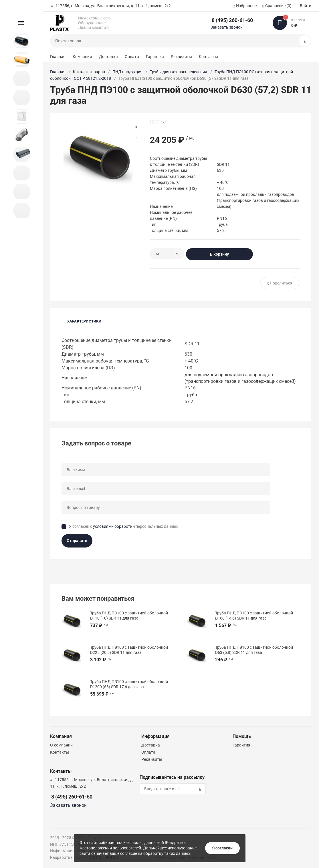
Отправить (77, 541)
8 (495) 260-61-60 (232, 20)
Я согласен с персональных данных (124, 526)
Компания (82, 57)
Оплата (132, 57)
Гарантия (155, 57)
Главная (58, 57)
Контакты (208, 57)
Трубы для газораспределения (179, 72)
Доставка (108, 57)
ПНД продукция (127, 72)
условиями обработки (114, 526)
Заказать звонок (227, 27)
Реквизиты (181, 57)
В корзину (219, 254)
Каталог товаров (89, 72)
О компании (61, 745)
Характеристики (84, 321)
